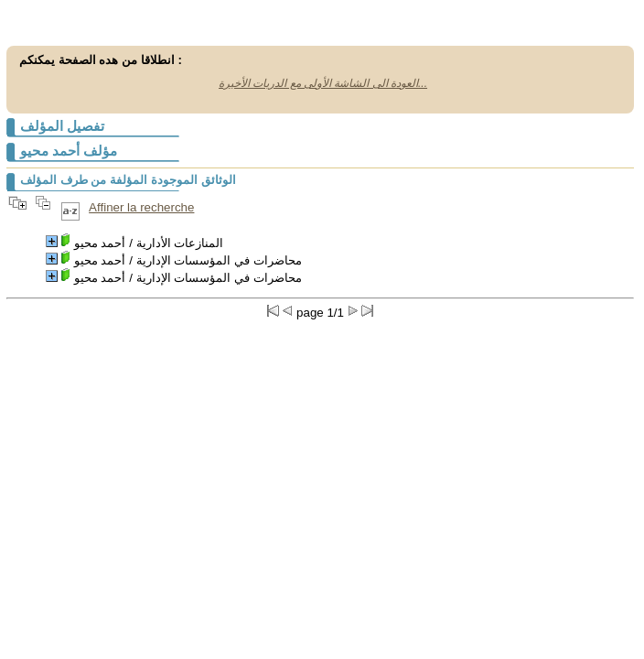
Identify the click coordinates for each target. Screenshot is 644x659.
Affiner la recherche (141, 207)
